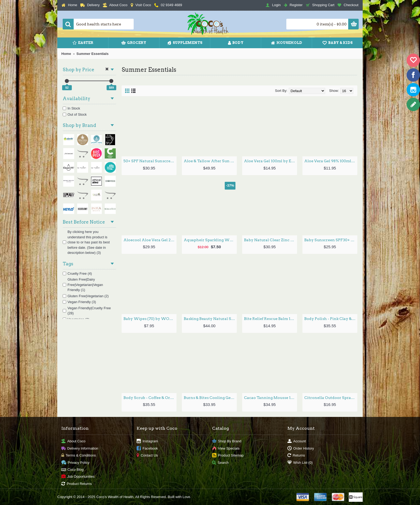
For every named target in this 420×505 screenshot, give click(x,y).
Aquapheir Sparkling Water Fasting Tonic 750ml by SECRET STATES (210, 240)
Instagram (147, 441)
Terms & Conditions (79, 456)
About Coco (73, 441)
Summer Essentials (92, 54)
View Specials (226, 448)
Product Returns (77, 484)
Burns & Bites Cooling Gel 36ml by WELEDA (210, 398)
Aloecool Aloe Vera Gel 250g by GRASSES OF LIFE (150, 240)
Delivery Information (80, 448)
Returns (296, 456)
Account (297, 441)
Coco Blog (72, 470)
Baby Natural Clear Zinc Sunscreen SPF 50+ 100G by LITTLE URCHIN (271, 240)
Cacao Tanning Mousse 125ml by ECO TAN (271, 398)
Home (66, 54)
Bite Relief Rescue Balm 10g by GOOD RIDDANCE (271, 319)
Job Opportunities (78, 477)
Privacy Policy (75, 463)
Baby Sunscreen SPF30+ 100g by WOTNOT (331, 240)
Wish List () (300, 463)
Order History (301, 448)
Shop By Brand (227, 441)
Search (220, 463)
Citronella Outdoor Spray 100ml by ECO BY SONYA (331, 398)
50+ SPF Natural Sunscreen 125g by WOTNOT (150, 161)
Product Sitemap (228, 456)
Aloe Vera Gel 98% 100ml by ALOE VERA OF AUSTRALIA (331, 161)
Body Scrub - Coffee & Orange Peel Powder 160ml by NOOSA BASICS (150, 398)
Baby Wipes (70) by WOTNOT (150, 319)
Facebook (147, 448)
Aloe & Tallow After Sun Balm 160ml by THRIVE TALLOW (210, 161)
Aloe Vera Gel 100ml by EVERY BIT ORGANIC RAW (271, 161)
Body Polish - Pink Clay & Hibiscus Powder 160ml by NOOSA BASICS (331, 319)
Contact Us (147, 456)
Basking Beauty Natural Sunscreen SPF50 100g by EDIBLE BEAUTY (210, 319)
